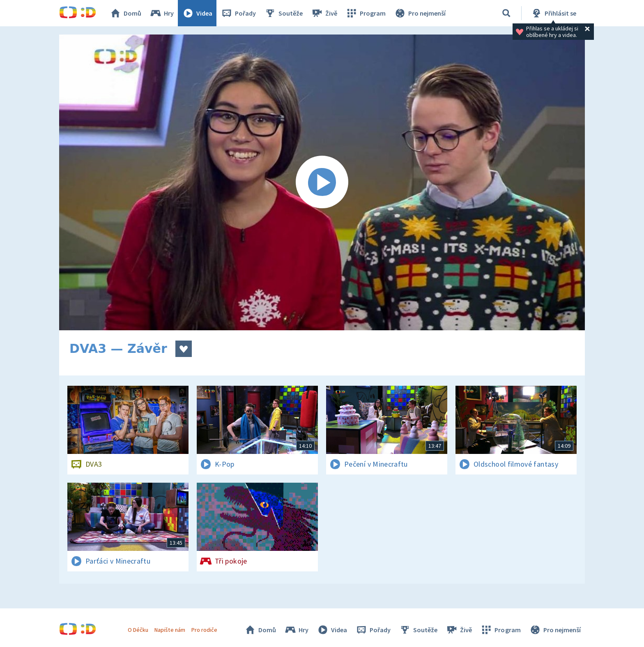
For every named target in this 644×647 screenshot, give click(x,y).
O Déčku (138, 630)
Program (366, 13)
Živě (324, 13)
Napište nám (170, 630)
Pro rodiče (204, 630)
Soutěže (283, 13)
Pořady (238, 13)
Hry (162, 13)
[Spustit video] (322, 182)
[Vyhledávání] (506, 13)
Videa (197, 13)
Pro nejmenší (420, 13)
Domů (125, 13)
